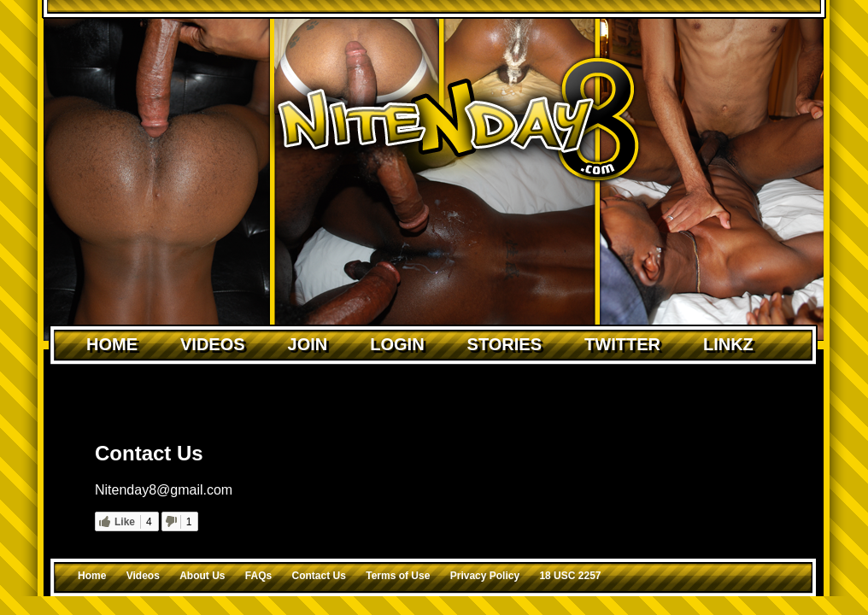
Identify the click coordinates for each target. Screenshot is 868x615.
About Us (202, 576)
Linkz (728, 344)
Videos (213, 344)
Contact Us (319, 576)
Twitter (622, 344)
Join (308, 344)
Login (397, 344)
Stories (504, 344)
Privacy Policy (485, 576)
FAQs (258, 576)
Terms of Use (398, 576)
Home (112, 344)
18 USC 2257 (570, 576)
